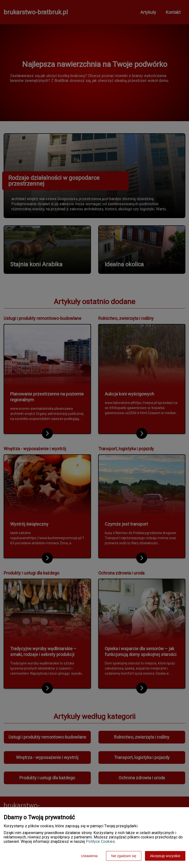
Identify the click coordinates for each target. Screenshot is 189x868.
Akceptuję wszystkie (165, 856)
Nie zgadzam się (124, 856)
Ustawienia (89, 856)
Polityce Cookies (100, 841)
